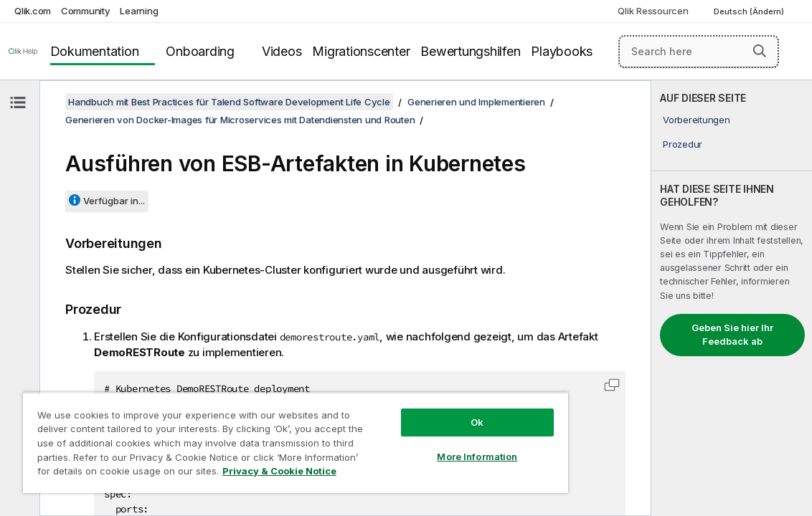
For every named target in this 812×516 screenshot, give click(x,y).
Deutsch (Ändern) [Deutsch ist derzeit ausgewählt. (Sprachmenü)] (750, 11)
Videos (282, 51)
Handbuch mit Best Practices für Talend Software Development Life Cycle (229, 102)
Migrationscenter (361, 51)
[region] (259, 437)
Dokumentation (95, 51)
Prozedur (683, 144)
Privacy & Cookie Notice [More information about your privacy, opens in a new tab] (217, 474)
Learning (139, 11)
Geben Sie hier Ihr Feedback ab (732, 335)
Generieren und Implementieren (476, 102)
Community (86, 11)
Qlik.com (33, 11)
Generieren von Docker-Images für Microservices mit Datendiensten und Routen (240, 120)
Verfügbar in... (114, 201)
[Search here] (699, 52)
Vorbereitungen (697, 120)
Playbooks (562, 51)
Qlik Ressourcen (653, 11)
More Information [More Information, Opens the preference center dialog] (415, 446)
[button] (760, 51)
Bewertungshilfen (470, 51)
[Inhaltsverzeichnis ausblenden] (18, 102)
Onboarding (200, 51)
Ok (415, 411)
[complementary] (732, 298)
